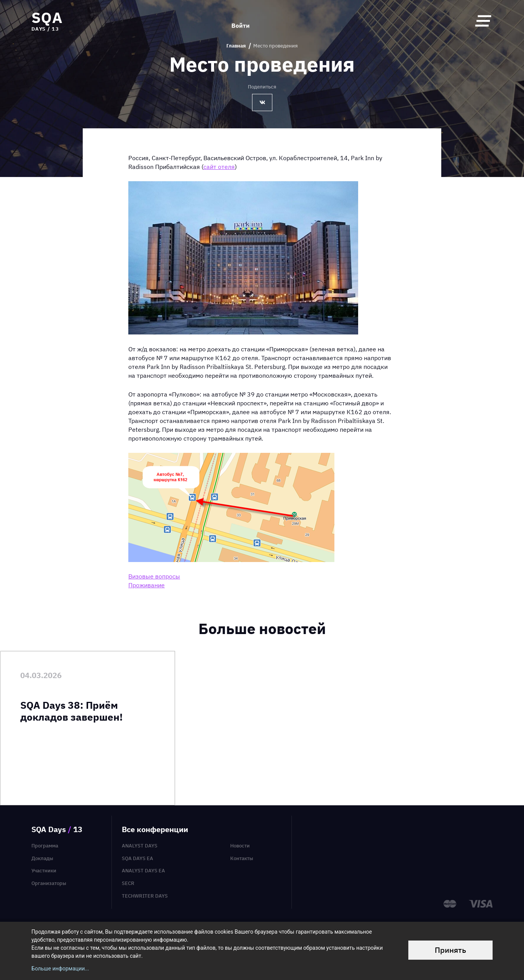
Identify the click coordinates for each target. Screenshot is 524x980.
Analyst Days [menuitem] (140, 846)
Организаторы (49, 883)
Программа (45, 846)
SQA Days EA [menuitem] (138, 858)
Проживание (147, 585)
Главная (236, 46)
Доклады (42, 858)
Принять (450, 950)
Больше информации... (60, 969)
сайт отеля (219, 167)
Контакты (242, 858)
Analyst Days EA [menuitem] (143, 871)
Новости (240, 846)
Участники (44, 871)
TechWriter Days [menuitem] (145, 896)
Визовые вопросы (154, 576)
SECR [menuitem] (128, 883)
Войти (241, 21)
